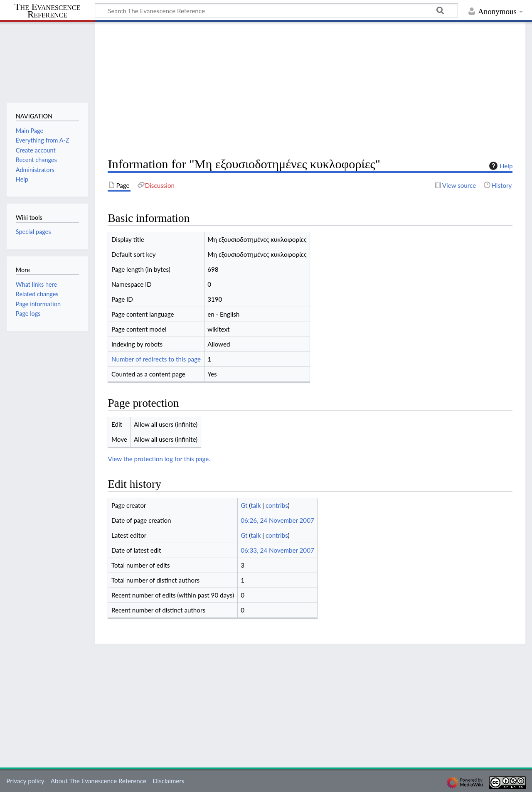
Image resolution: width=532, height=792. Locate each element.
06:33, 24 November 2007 (277, 550)
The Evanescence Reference (48, 11)
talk (256, 505)
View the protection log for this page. (159, 459)
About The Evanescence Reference (99, 781)
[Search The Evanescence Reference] (276, 10)
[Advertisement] (310, 90)
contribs (277, 505)
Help (500, 166)
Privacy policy (25, 781)
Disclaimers (168, 781)
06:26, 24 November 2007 (277, 520)
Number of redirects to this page (156, 359)
